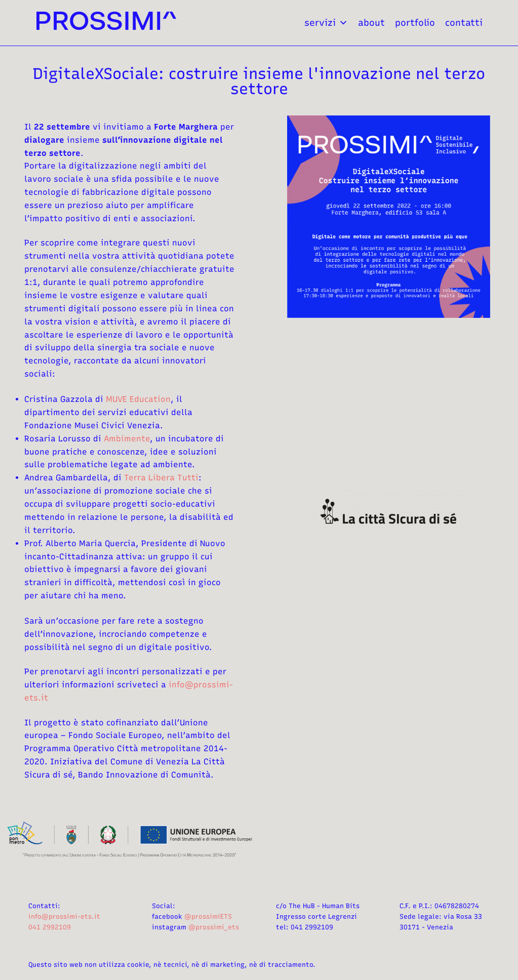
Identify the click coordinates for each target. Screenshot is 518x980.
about (371, 23)
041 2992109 (50, 927)
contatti (464, 23)
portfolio (415, 23)
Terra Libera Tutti (161, 478)
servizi (326, 23)
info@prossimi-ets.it (64, 916)
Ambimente (127, 439)
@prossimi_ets (214, 927)
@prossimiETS (208, 916)
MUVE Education (138, 399)
